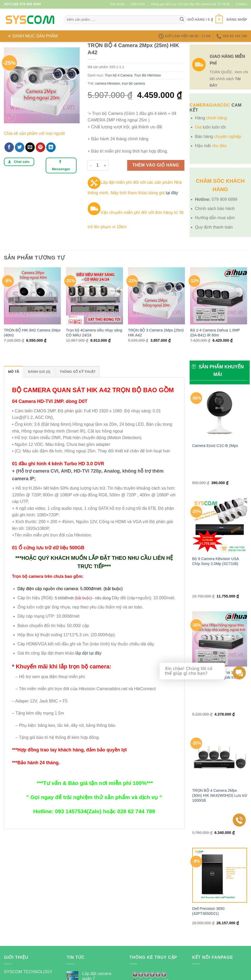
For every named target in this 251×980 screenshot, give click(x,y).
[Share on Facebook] (9, 147)
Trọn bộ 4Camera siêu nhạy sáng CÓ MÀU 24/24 (94, 333)
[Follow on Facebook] (9, 915)
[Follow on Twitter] (28, 915)
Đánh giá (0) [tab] (39, 372)
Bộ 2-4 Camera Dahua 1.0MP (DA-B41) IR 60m (215, 333)
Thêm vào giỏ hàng (156, 165)
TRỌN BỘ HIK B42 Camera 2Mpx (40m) (32, 333)
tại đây (172, 193)
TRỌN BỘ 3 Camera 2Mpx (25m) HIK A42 (156, 333)
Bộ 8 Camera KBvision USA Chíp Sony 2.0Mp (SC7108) (216, 527)
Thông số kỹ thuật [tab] (78, 372)
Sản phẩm (118, 4)
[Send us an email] (37, 915)
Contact (241, 4)
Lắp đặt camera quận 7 (97, 867)
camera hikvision (107, 83)
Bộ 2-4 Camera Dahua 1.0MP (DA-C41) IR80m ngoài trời (217, 610)
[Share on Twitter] (20, 147)
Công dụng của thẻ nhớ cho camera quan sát (100, 887)
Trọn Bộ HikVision (147, 75)
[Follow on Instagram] (18, 915)
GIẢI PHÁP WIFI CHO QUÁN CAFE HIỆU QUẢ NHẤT (100, 909)
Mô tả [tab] (13, 372)
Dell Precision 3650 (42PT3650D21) (208, 782)
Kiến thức (138, 4)
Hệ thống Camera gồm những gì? (99, 929)
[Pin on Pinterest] (40, 147)
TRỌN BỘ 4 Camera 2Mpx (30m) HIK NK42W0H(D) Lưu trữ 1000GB (220, 696)
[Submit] (182, 20)
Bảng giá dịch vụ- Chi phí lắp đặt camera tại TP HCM (191, 4)
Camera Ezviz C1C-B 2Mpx (215, 446)
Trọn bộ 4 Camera (118, 75)
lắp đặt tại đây (89, 653)
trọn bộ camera (133, 83)
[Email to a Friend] (30, 147)
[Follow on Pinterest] (46, 915)
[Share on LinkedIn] (51, 147)
